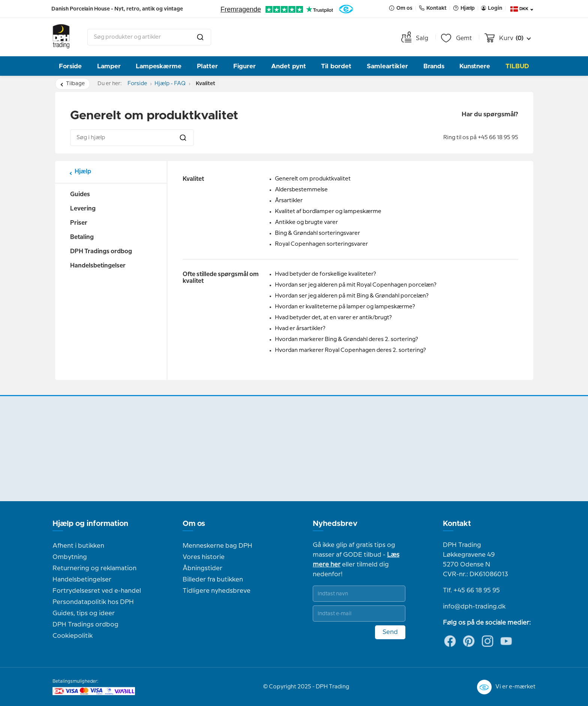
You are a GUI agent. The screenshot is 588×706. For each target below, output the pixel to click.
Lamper (109, 66)
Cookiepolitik (73, 636)
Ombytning (70, 557)
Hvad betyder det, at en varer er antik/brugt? (333, 318)
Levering (83, 209)
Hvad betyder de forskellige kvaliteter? (325, 274)
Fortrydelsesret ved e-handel (97, 591)
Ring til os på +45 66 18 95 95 (481, 138)
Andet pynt (289, 66)
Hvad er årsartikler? (300, 329)
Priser (79, 223)
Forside (70, 66)
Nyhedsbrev (335, 524)
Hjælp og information (90, 524)
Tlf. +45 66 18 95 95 (471, 590)
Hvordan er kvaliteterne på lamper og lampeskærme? (345, 307)
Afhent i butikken (78, 546)
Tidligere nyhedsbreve (217, 591)
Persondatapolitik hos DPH (93, 602)
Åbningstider (202, 568)
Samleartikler (387, 66)
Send (390, 632)
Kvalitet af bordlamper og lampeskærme (328, 212)
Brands (434, 66)
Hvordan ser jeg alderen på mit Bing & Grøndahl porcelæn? (352, 296)
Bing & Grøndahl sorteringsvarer (317, 233)
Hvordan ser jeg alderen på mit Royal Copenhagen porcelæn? (356, 285)
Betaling (82, 237)
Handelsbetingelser (98, 266)
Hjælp (83, 172)
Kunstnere (475, 66)
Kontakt (457, 524)
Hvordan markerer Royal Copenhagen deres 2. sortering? (350, 350)
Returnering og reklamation (94, 568)
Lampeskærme (159, 66)
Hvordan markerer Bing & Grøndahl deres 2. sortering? (346, 339)
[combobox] (149, 37)
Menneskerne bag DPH (217, 546)
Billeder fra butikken (213, 580)
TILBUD (517, 66)
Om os (194, 524)
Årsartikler (289, 201)
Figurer (244, 66)
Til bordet (336, 66)
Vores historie (204, 557)
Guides (80, 195)
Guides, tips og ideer (84, 613)
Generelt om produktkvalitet (313, 179)
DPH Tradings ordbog (101, 252)
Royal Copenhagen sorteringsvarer (321, 244)
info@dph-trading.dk (474, 607)
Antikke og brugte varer (306, 222)
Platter (207, 66)
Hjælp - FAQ (177, 84)
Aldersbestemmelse (301, 190)
